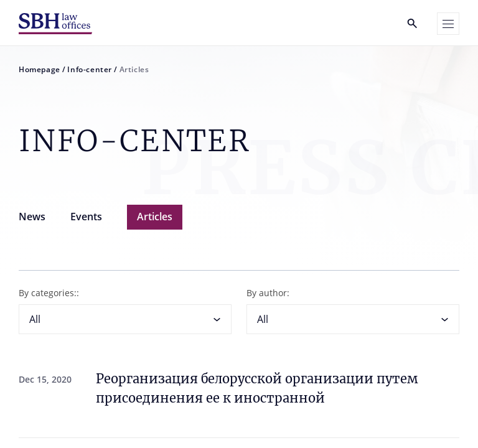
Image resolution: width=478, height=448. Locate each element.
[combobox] (125, 319)
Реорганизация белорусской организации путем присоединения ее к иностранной (257, 388)
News (32, 217)
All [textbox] (35, 319)
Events (86, 217)
